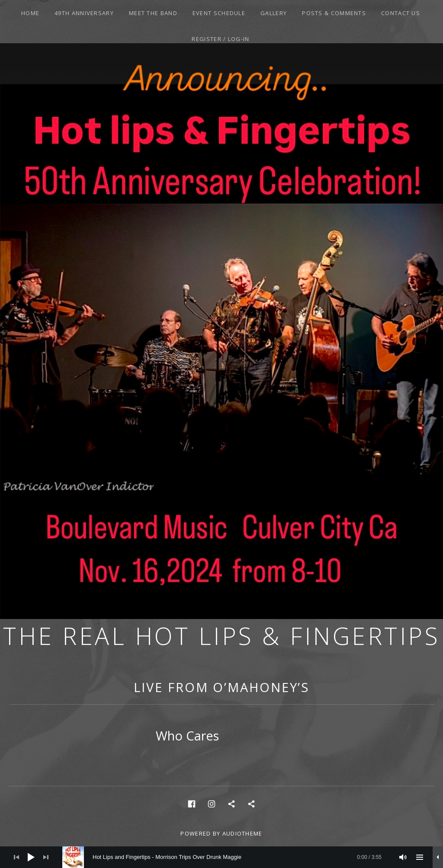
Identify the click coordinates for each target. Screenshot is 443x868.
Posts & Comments (334, 13)
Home (30, 13)
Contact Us (401, 13)
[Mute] (403, 857)
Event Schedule (219, 13)
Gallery (274, 13)
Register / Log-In (220, 39)
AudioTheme (242, 833)
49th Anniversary (84, 13)
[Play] (31, 857)
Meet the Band (153, 13)
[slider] (226, 857)
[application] (221, 857)
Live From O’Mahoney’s (221, 687)
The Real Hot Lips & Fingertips (221, 636)
